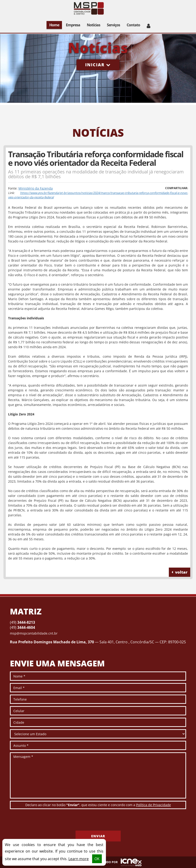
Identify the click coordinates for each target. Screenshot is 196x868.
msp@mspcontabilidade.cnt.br (34, 633)
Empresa (73, 25)
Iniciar (98, 65)
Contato (133, 25)
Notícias (94, 25)
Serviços (113, 25)
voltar (180, 572)
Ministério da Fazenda (36, 188)
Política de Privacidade (154, 805)
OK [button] (97, 859)
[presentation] (45, 822)
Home (54, 25)
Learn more (79, 859)
